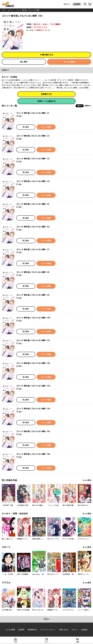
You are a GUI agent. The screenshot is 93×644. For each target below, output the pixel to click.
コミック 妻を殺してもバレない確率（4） (33, 181)
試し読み (24, 62)
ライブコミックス (40, 27)
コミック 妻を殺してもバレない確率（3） (33, 159)
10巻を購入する (47, 55)
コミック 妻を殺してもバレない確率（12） (34, 363)
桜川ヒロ (37, 24)
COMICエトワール (43, 30)
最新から (88, 106)
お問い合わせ (64, 630)
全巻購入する (46, 94)
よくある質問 (10, 630)
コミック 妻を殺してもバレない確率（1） (33, 113)
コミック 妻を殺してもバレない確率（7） (33, 249)
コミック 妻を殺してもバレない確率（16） (34, 454)
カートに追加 (69, 62)
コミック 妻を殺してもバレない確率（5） (33, 204)
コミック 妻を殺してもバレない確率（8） (33, 272)
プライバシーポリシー (48, 630)
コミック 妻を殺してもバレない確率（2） (33, 136)
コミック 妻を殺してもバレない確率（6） (33, 227)
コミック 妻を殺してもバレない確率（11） (33, 340)
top (3, 10)
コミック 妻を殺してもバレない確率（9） (33, 295)
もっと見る (87, 480)
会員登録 (77, 4)
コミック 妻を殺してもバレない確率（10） (34, 318)
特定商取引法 (32, 630)
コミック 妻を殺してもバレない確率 (28, 10)
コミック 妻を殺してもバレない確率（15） (34, 431)
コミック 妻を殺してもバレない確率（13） (34, 386)
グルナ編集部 (55, 24)
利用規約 (21, 630)
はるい (45, 24)
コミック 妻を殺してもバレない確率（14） (34, 409)
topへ (46, 619)
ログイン (67, 4)
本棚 (77, 642)
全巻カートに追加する (46, 101)
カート (47, 642)
